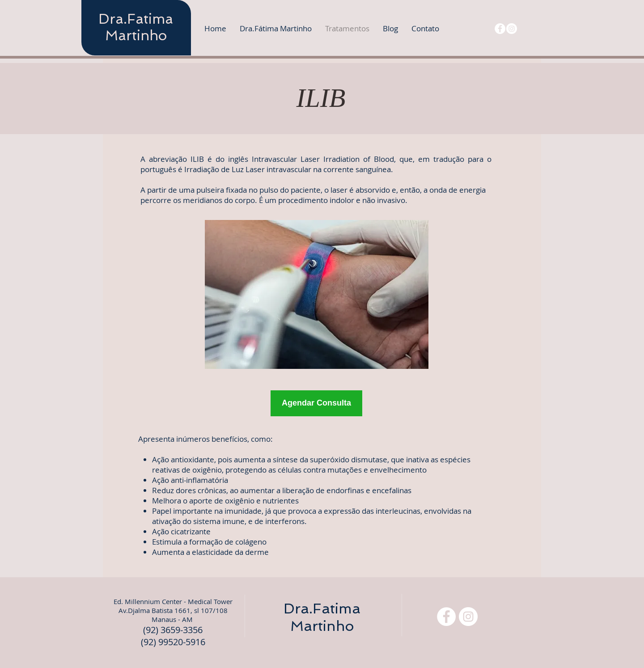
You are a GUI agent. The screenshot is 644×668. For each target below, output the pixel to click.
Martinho (136, 35)
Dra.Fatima (136, 19)
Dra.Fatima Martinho (322, 617)
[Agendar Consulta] (316, 403)
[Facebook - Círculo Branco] (500, 29)
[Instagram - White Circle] (512, 29)
